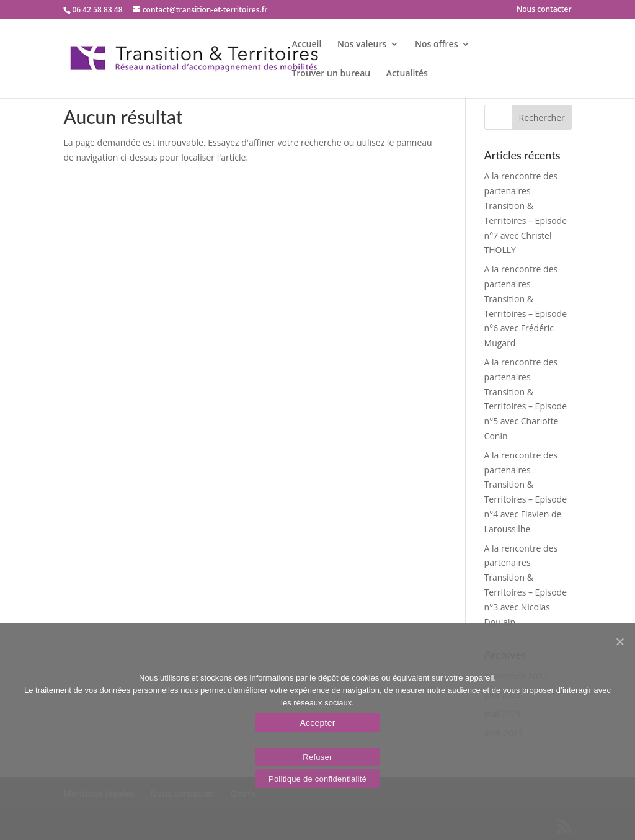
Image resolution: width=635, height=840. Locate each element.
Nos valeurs (362, 45)
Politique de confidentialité (317, 779)
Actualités (407, 74)
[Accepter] (619, 641)
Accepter (317, 723)
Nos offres (437, 45)
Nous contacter (544, 10)
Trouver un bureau (331, 74)
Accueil (306, 45)
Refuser (317, 757)
